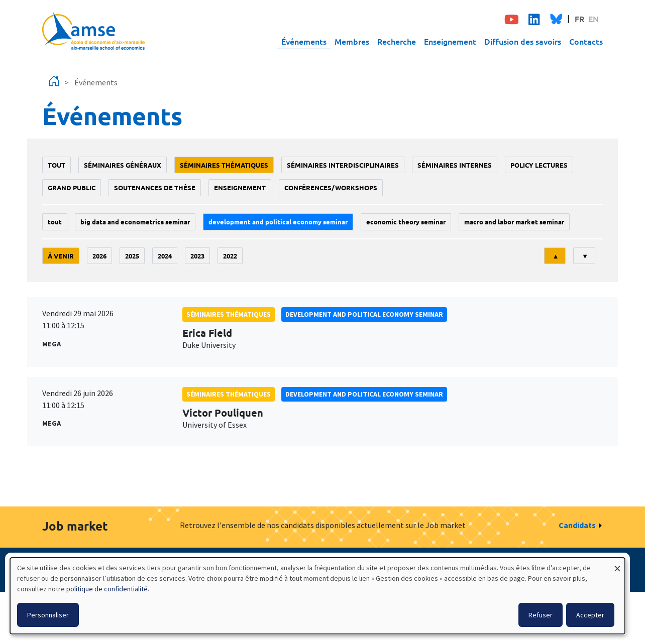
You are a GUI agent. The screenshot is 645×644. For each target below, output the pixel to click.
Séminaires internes (455, 165)
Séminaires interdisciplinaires (343, 165)
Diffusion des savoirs (523, 41)
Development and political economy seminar (278, 222)
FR (579, 19)
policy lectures (539, 165)
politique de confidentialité (107, 589)
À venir (61, 256)
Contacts (586, 41)
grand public (72, 187)
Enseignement (450, 41)
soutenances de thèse (155, 187)
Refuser (541, 615)
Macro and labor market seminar (514, 222)
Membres (352, 41)
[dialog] (317, 596)
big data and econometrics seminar (135, 222)
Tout (57, 165)
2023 (197, 256)
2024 (165, 256)
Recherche (397, 41)
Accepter (590, 615)
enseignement (240, 187)
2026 (99, 256)
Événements (304, 41)
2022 (230, 256)
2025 (132, 256)
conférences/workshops (331, 187)
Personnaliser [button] (48, 615)
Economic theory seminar (406, 222)
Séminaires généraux (123, 165)
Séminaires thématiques (224, 165)
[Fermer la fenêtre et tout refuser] (617, 564)
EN (594, 19)
